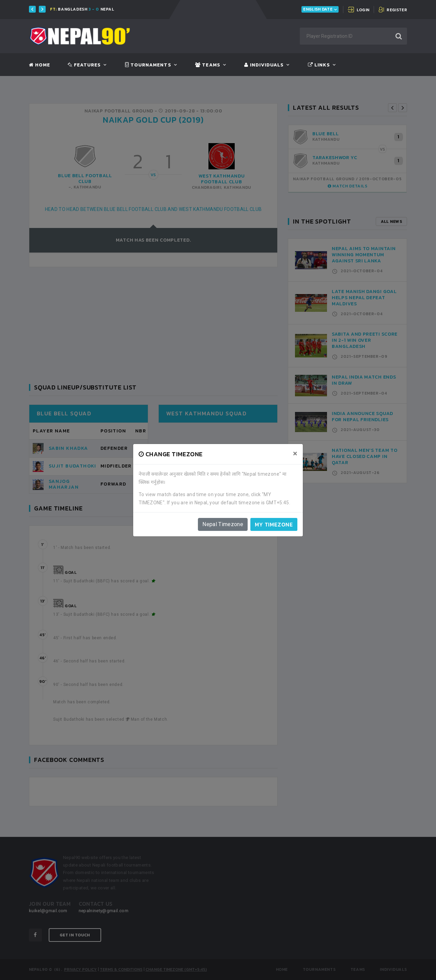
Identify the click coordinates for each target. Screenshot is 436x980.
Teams (208, 65)
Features (84, 65)
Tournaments (148, 65)
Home (40, 65)
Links (319, 65)
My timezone (274, 524)
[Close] (295, 454)
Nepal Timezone (223, 524)
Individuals (264, 65)
